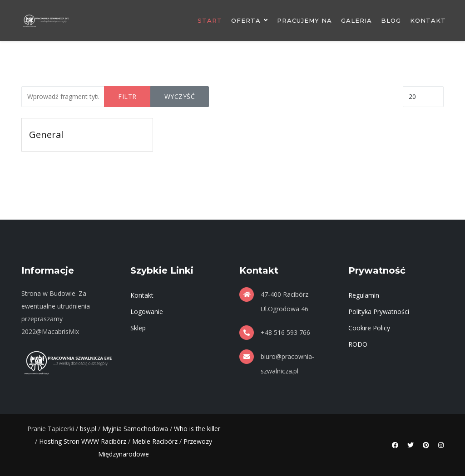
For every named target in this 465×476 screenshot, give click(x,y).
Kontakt (428, 20)
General (46, 135)
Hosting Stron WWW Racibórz (83, 441)
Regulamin (364, 295)
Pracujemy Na (304, 20)
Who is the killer (197, 429)
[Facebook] (395, 445)
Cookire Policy (369, 328)
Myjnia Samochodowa (135, 429)
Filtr (127, 96)
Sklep (138, 328)
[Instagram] (441, 445)
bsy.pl (88, 429)
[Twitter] (411, 445)
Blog (391, 20)
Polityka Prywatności (379, 312)
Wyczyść (180, 96)
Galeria (356, 20)
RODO (358, 344)
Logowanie (147, 312)
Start (210, 20)
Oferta (246, 20)
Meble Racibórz (155, 441)
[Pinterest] (426, 445)
